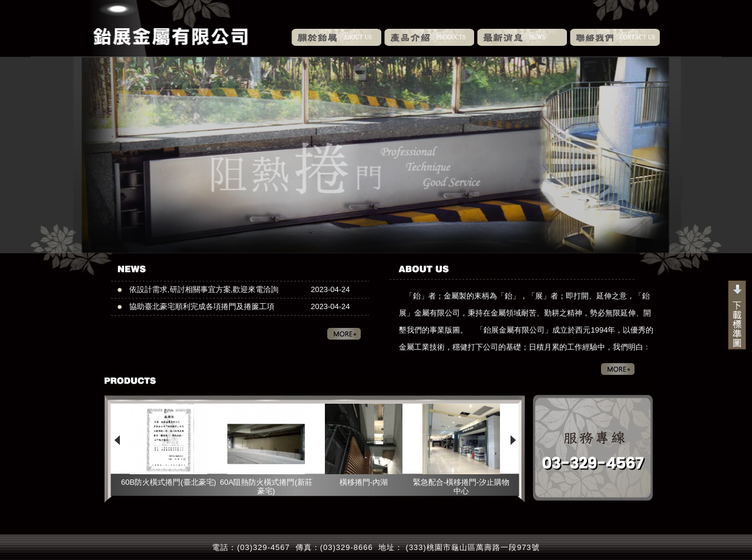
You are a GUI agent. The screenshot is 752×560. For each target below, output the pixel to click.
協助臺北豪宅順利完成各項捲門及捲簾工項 (202, 306)
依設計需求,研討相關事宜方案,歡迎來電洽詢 (204, 289)
